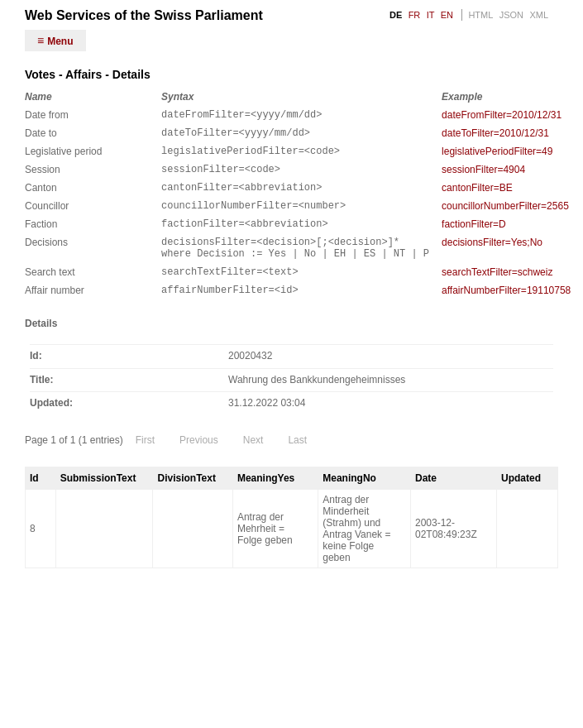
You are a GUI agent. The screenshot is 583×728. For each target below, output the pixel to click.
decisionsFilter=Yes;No (492, 260)
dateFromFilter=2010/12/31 (502, 115)
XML (539, 15)
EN (447, 15)
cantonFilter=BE (477, 198)
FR (415, 15)
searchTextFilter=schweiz (497, 295)
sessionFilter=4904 (483, 177)
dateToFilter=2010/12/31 (495, 136)
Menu (60, 41)
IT (431, 15)
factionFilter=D (474, 239)
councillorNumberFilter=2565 (505, 218)
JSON (511, 15)
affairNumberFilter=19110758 (506, 315)
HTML (480, 15)
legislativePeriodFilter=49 (497, 156)
